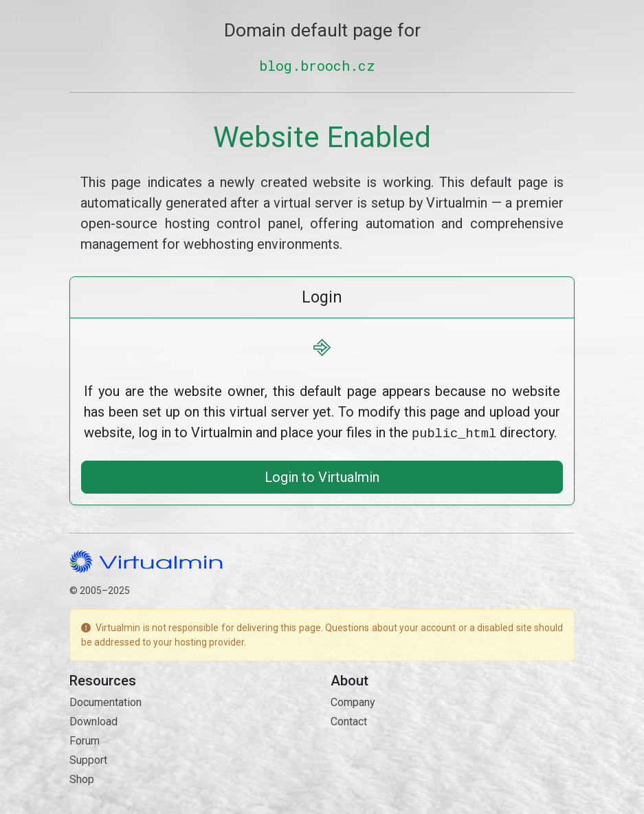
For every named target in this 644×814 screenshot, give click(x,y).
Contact (349, 720)
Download (93, 720)
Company (353, 701)
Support (88, 759)
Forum (85, 739)
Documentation (106, 701)
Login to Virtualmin (322, 476)
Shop (82, 778)
